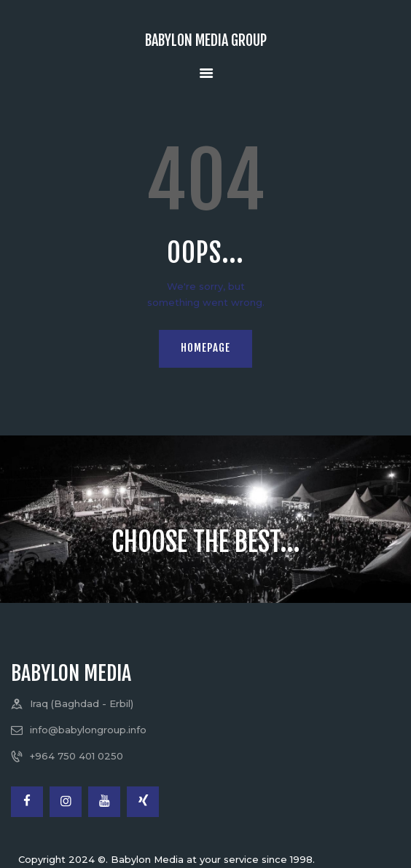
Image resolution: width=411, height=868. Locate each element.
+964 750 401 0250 (77, 756)
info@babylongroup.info (88, 730)
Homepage (205, 348)
